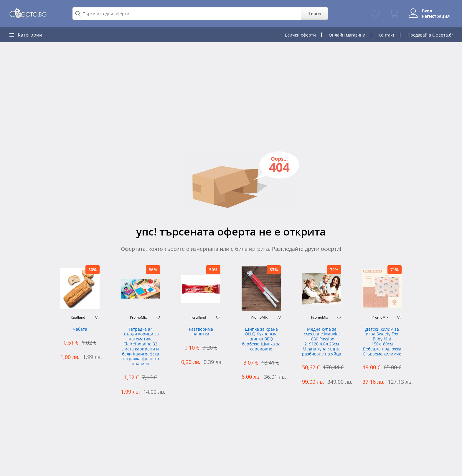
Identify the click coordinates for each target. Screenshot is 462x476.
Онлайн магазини (347, 35)
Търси (313, 13)
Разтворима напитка (201, 332)
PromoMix (138, 317)
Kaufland (78, 317)
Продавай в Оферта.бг (430, 35)
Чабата (80, 329)
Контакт (386, 35)
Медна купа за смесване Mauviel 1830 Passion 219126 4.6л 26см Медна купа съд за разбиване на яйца (322, 342)
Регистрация (435, 16)
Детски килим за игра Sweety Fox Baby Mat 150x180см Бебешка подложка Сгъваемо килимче (382, 342)
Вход (426, 11)
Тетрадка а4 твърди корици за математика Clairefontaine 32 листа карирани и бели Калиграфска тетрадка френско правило (141, 347)
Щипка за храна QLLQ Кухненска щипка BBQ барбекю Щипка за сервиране (261, 339)
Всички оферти (300, 35)
